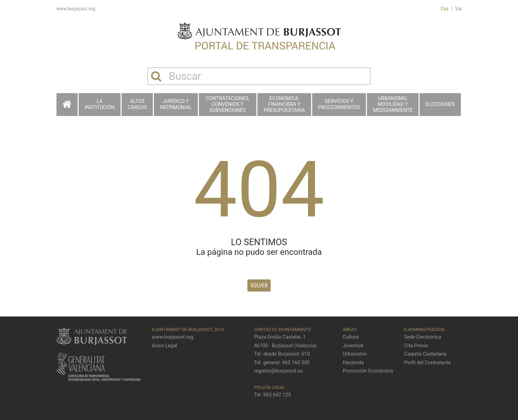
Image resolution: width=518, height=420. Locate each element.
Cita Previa (416, 346)
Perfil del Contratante (427, 363)
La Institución (99, 104)
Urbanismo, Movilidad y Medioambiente (393, 105)
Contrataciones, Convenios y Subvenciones (228, 105)
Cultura (351, 337)
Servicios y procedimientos (339, 104)
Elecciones (440, 104)
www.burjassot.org (76, 9)
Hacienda (353, 363)
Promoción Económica (368, 371)
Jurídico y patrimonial (176, 104)
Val (459, 9)
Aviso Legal (165, 346)
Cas (445, 9)
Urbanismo (355, 354)
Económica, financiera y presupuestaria (284, 105)
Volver (259, 285)
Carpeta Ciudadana (425, 354)
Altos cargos (137, 104)
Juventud (353, 346)
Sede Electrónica (423, 337)
